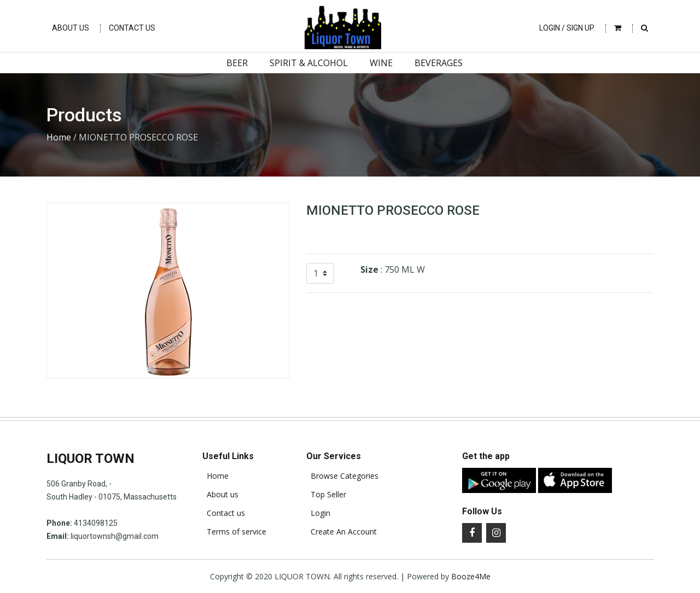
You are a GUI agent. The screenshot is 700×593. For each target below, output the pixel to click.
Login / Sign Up (567, 28)
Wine (381, 63)
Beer (237, 63)
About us (220, 495)
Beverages (439, 63)
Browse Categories (342, 476)
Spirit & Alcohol (309, 63)
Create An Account (342, 532)
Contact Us (132, 28)
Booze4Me (471, 576)
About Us (71, 28)
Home (59, 137)
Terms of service (234, 532)
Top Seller (326, 495)
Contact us (224, 513)
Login (318, 513)
